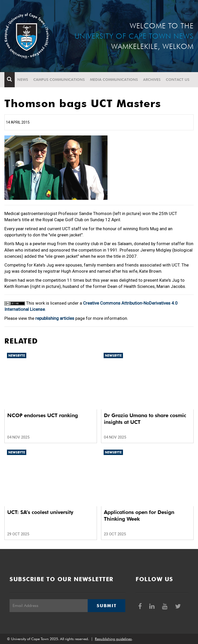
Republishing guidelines (113, 639)
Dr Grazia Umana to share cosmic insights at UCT (145, 419)
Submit (106, 606)
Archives (152, 80)
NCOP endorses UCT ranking (43, 415)
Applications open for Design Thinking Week (139, 516)
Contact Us (178, 80)
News (23, 80)
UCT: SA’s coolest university (40, 512)
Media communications (114, 80)
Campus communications (59, 80)
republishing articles (55, 318)
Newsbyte (17, 355)
